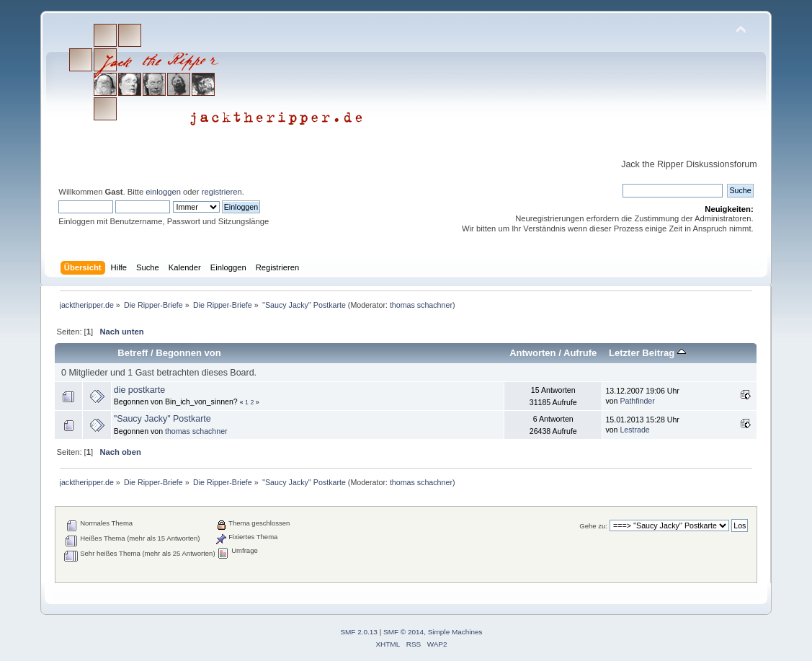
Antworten (532, 353)
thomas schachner (421, 305)
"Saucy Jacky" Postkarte (162, 419)
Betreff (133, 353)
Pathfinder (637, 401)
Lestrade (634, 430)
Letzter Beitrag (647, 353)
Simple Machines (455, 632)
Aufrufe (580, 353)
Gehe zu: (593, 526)
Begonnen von (188, 353)
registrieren (222, 192)
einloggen (163, 192)
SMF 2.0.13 (359, 632)
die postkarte (139, 390)
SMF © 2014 (403, 632)
